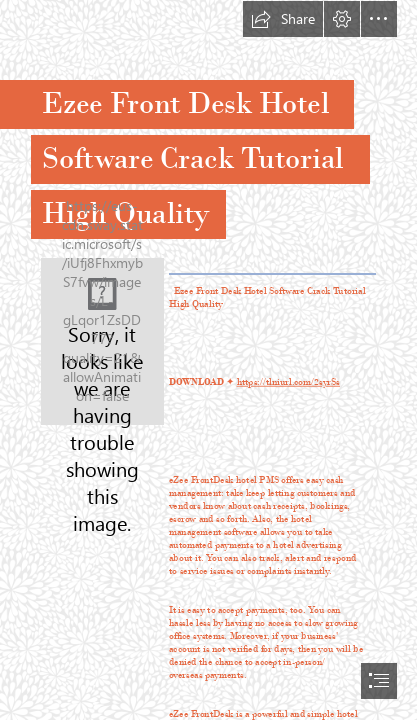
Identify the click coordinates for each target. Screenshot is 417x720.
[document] (208, 360)
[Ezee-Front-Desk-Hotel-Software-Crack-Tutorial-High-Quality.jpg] (102, 341)
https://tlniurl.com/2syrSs (288, 382)
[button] (283, 19)
